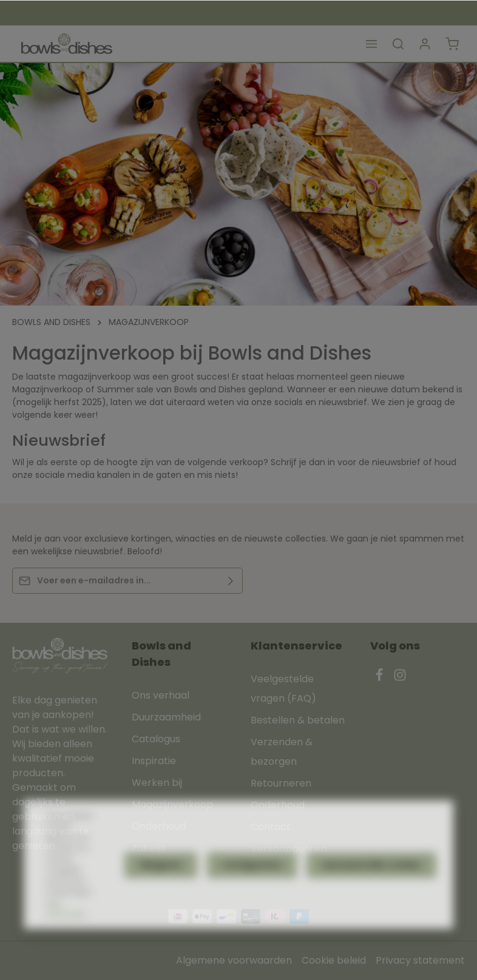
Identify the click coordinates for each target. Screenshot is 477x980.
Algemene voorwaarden (234, 960)
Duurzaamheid (166, 717)
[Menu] (371, 44)
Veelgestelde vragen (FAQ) (283, 689)
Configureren (252, 890)
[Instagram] (400, 678)
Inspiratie (154, 761)
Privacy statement (420, 960)
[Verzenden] (231, 581)
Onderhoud (278, 805)
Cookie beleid (334, 960)
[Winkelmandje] (452, 44)
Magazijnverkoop (172, 804)
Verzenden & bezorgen (282, 752)
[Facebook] (381, 678)
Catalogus (156, 739)
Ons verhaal (161, 695)
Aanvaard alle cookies (371, 890)
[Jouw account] (425, 44)
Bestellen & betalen (298, 720)
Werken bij (157, 783)
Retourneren (281, 783)
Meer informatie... (67, 934)
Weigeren (161, 890)
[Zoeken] (398, 44)
